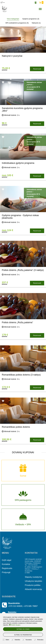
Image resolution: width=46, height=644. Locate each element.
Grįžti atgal (7, 560)
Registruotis (7, 568)
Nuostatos (27, 640)
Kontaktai (6, 564)
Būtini (6, 640)
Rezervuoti (37, 69)
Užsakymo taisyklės (33, 581)
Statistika (16, 640)
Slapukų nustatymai (33, 577)
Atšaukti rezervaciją (33, 589)
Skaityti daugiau (15, 625)
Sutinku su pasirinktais (23, 635)
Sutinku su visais (23, 629)
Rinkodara (39, 640)
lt (3, 2)
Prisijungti (6, 572)
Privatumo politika (33, 585)
